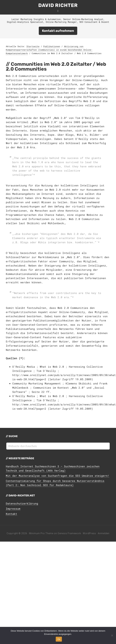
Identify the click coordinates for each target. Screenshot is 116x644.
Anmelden (104, 533)
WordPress (89, 533)
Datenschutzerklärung (22, 503)
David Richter (58, 5)
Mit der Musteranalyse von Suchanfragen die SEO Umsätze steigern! (58, 476)
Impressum (13, 509)
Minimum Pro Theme (41, 533)
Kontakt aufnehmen (58, 31)
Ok (59, 639)
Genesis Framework (69, 533)
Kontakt (11, 514)
